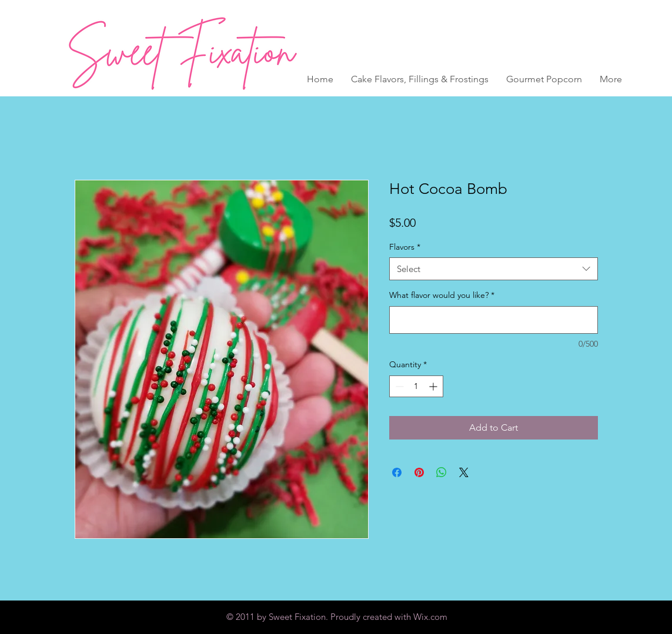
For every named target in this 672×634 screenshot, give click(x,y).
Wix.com (430, 617)
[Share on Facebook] (397, 472)
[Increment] (434, 386)
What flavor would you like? (442, 295)
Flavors (405, 247)
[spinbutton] (416, 386)
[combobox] (494, 269)
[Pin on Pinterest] (419, 472)
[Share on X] (464, 472)
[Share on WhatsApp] (442, 472)
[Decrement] (398, 386)
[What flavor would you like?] (494, 320)
